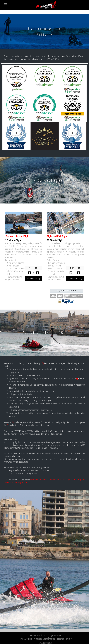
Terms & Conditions (25, 639)
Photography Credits (41, 639)
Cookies (52, 639)
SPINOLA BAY (25, 480)
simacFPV (69, 639)
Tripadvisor (60, 639)
